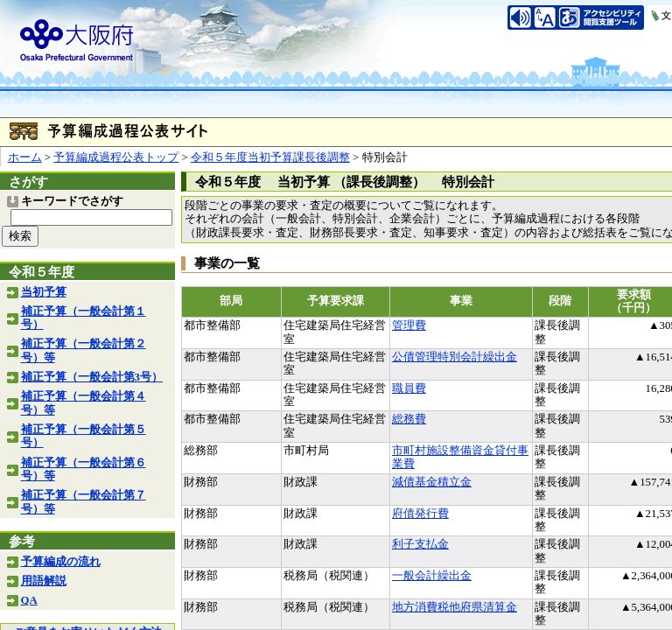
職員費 (409, 388)
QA (29, 600)
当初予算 (44, 292)
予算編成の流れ (61, 562)
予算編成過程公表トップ (116, 157)
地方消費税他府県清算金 (455, 607)
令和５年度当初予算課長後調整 (270, 157)
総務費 (409, 419)
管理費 (409, 325)
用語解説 (44, 581)
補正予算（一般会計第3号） (92, 377)
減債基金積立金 (432, 482)
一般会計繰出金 (432, 576)
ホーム (25, 157)
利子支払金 (420, 544)
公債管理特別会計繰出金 (455, 357)
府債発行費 (420, 514)
